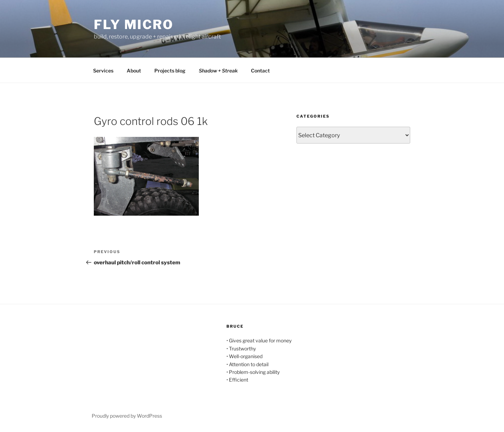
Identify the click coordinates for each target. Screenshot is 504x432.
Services (103, 71)
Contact (260, 71)
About (134, 71)
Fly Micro (134, 25)
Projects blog (170, 71)
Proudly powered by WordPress (127, 416)
